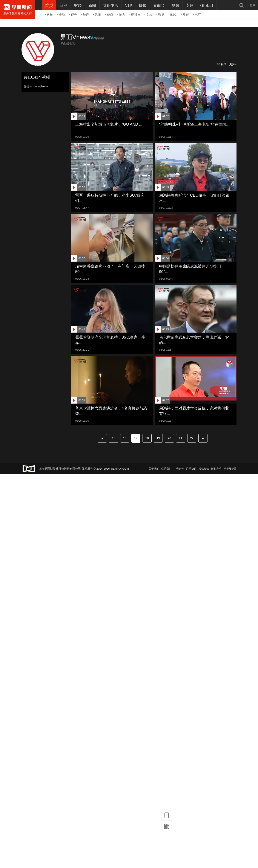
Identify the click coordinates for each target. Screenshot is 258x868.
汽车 (97, 15)
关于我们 (154, 469)
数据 (160, 15)
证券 (73, 15)
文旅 (148, 15)
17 (136, 438)
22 (192, 438)
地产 (85, 15)
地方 (121, 15)
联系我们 (166, 469)
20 (169, 438)
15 (114, 438)
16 (125, 438)
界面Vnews (75, 37)
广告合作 (179, 469)
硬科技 (135, 15)
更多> (233, 64)
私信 (222, 64)
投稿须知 (204, 469)
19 (158, 438)
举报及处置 (230, 469)
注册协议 (191, 469)
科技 (49, 15)
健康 (109, 15)
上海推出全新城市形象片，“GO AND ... (109, 124)
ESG (173, 15)
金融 (61, 15)
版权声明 (216, 469)
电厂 (197, 15)
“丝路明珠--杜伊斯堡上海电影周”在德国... (194, 124)
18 (147, 438)
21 (181, 438)
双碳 (185, 15)
